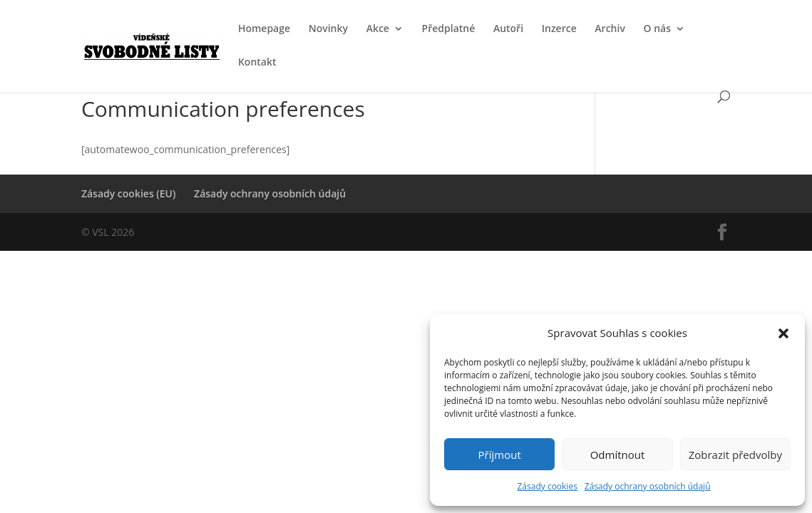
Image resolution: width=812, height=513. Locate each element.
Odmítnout (618, 455)
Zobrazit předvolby (735, 455)
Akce (378, 29)
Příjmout (500, 455)
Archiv (610, 29)
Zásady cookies (547, 486)
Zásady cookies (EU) (129, 193)
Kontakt (257, 63)
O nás (658, 29)
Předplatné (449, 29)
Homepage (264, 29)
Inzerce (559, 29)
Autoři (508, 29)
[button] (783, 333)
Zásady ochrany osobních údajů (648, 486)
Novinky (328, 29)
